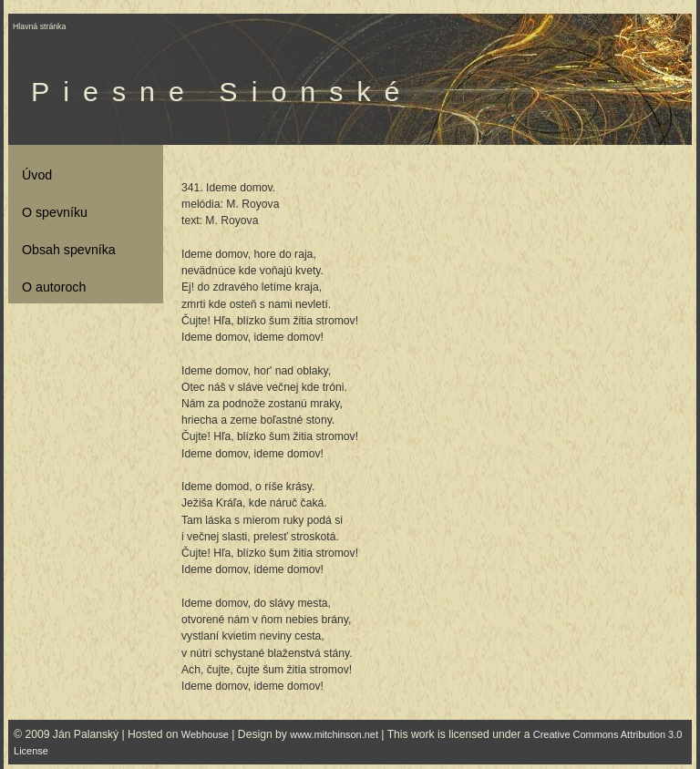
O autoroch (54, 287)
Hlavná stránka (39, 26)
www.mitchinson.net (334, 734)
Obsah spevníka (69, 250)
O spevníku (55, 212)
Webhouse (205, 734)
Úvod (37, 175)
